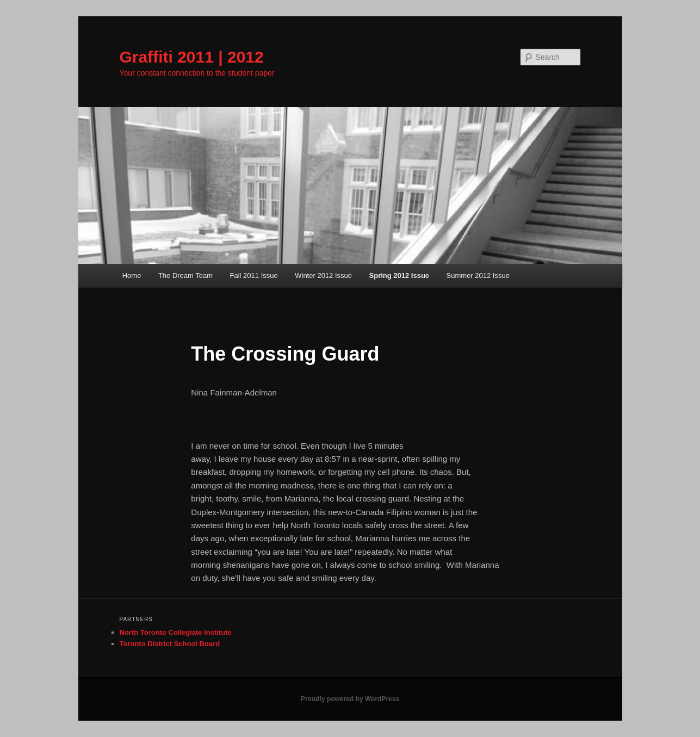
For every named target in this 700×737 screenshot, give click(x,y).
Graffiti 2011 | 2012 (192, 57)
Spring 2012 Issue (399, 275)
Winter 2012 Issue (323, 275)
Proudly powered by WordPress (350, 699)
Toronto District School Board (170, 644)
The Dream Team (185, 275)
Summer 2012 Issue (478, 275)
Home (132, 275)
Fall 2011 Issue (254, 275)
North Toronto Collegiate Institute (176, 632)
